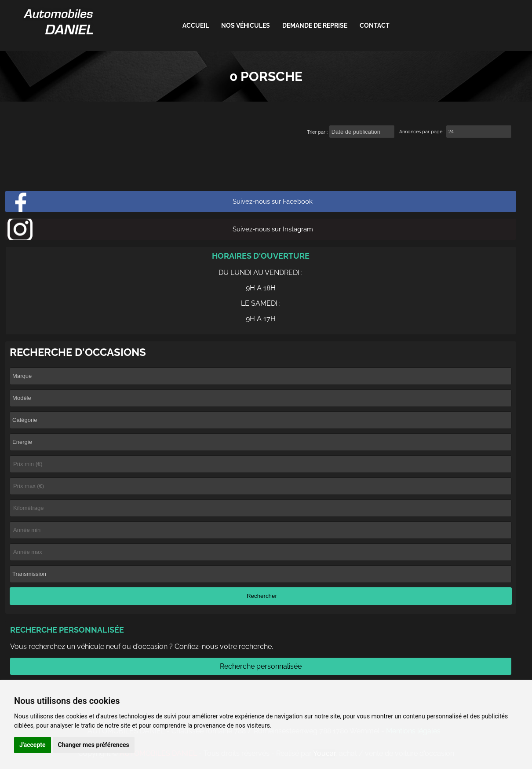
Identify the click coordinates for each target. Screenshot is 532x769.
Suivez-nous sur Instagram (273, 229)
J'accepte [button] (33, 745)
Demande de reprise (315, 26)
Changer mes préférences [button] (94, 745)
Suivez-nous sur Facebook (273, 201)
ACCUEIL (196, 26)
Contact (375, 26)
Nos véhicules (246, 26)
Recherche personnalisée (261, 666)
